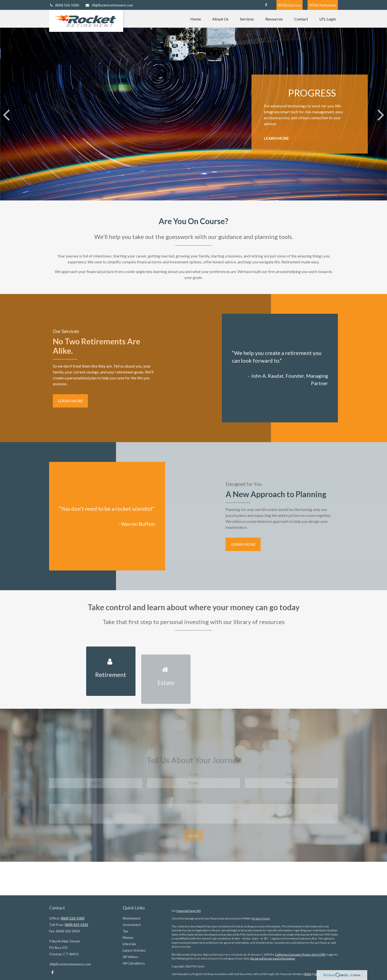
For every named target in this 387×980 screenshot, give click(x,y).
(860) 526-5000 (64, 5)
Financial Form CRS (189, 911)
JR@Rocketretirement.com (109, 5)
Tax (125, 931)
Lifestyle (129, 944)
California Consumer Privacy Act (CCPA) (300, 954)
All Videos (130, 957)
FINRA (307, 974)
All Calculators (134, 963)
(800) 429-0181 (77, 925)
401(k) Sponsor (290, 5)
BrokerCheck (261, 918)
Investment (132, 925)
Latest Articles (134, 950)
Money (128, 937)
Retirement (132, 918)
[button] (196, 19)
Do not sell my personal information (273, 958)
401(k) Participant (323, 5)
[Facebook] (266, 5)
